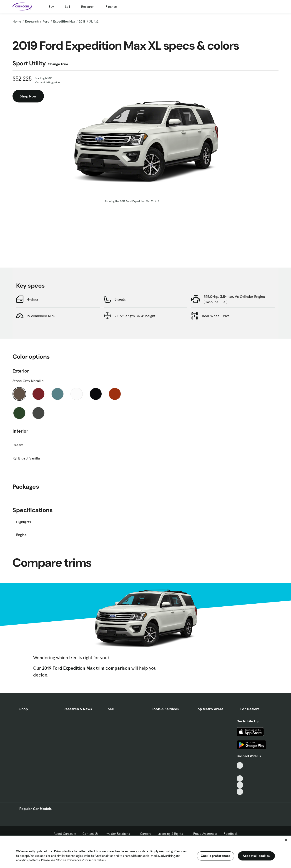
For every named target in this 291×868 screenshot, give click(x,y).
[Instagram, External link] (240, 785)
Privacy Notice (64, 851)
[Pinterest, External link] (240, 792)
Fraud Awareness (205, 834)
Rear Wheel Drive (216, 316)
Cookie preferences (216, 856)
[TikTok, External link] (240, 765)
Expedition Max (64, 21)
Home (17, 21)
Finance (111, 7)
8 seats (120, 299)
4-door (33, 299)
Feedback (231, 834)
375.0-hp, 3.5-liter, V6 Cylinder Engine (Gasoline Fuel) (234, 299)
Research (88, 7)
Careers (146, 834)
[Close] (286, 840)
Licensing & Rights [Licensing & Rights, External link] (172, 834)
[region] (145, 852)
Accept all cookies (256, 856)
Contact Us (90, 834)
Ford (46, 21)
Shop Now (28, 96)
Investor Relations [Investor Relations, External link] (119, 834)
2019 (82, 21)
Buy (51, 7)
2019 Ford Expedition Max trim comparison (86, 668)
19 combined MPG (41, 316)
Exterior (21, 371)
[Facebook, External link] (240, 772)
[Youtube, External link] (240, 779)
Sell (67, 7)
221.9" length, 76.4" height (135, 316)
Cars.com (181, 851)
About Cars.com (65, 834)
